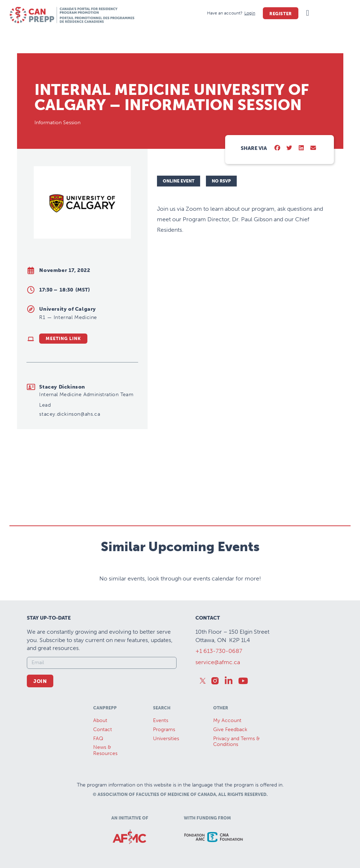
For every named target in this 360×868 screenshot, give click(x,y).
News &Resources (105, 750)
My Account (227, 720)
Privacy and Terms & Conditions (236, 742)
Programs (164, 729)
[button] (308, 13)
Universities (166, 739)
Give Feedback (230, 729)
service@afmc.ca (218, 662)
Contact (103, 729)
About (100, 720)
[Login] (250, 13)
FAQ (98, 739)
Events (161, 720)
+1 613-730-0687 (219, 651)
